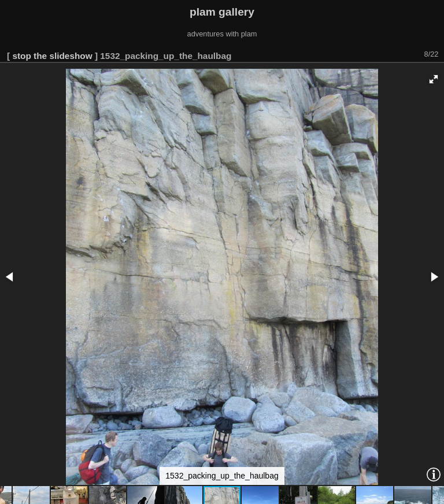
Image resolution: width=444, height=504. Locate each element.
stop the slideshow (52, 56)
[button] (434, 79)
